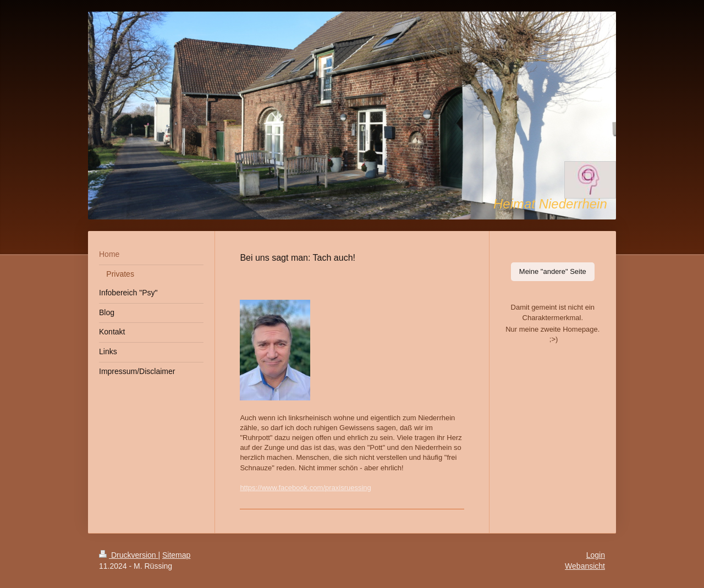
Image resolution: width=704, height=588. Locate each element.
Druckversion (128, 555)
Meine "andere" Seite (553, 271)
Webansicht (585, 566)
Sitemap (176, 555)
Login (596, 555)
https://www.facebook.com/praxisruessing (305, 488)
